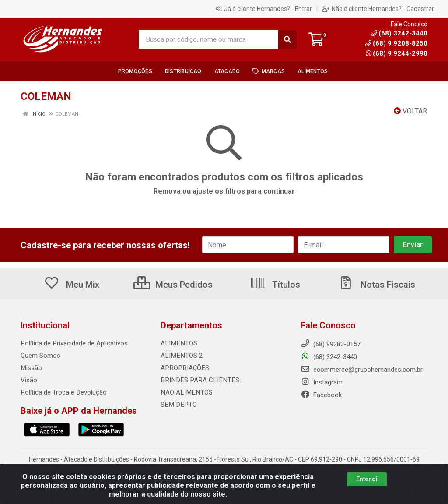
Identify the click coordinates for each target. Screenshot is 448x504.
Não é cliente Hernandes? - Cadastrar (378, 9)
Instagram (322, 382)
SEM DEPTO (178, 405)
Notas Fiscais (377, 285)
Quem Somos (40, 356)
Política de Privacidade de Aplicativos (74, 343)
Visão (29, 380)
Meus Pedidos (173, 285)
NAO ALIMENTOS (185, 392)
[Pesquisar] (287, 39)
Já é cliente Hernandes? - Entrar (264, 9)
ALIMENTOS (178, 343)
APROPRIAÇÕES (184, 368)
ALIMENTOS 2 (181, 356)
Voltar (410, 111)
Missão (31, 368)
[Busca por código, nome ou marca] (209, 39)
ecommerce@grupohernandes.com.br (362, 370)
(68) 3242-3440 (329, 357)
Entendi (367, 479)
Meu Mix (72, 285)
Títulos (275, 285)
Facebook (321, 395)
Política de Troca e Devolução (63, 392)
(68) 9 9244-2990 (397, 53)
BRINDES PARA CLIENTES (198, 380)
